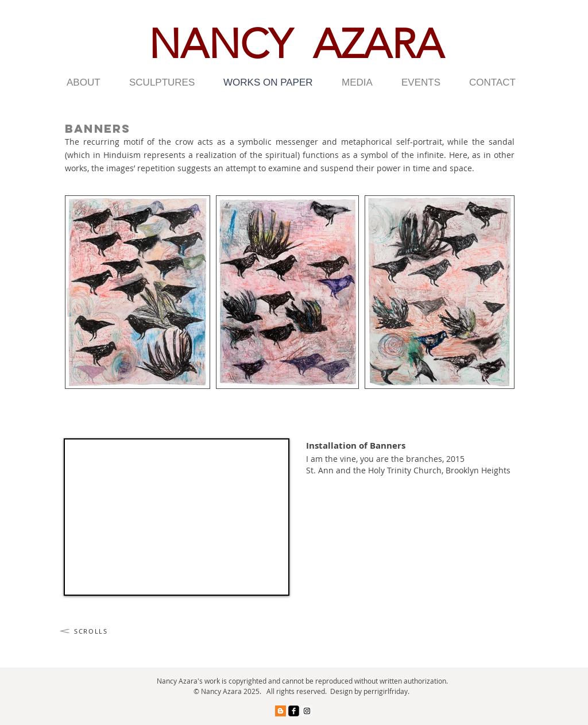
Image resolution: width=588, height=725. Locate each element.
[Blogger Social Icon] (281, 711)
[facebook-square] (294, 711)
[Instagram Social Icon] (307, 711)
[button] (89, 83)
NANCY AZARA (296, 44)
